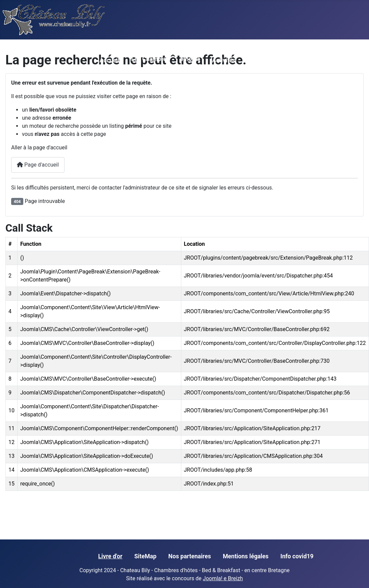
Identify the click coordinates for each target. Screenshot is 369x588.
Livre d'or (110, 556)
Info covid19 (297, 556)
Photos (191, 59)
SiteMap (146, 556)
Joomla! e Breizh (223, 578)
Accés (283, 60)
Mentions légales (246, 556)
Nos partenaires (190, 556)
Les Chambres (150, 59)
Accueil (110, 60)
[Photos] (186, 69)
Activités (224, 60)
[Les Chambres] (136, 69)
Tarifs (255, 60)
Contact (314, 60)
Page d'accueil (38, 165)
